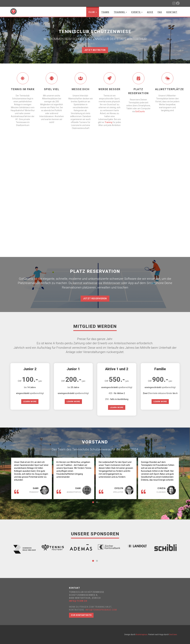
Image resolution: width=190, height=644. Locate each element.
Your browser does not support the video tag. (95, 204)
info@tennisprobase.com (101, 610)
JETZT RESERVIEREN (95, 299)
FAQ (160, 12)
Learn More (30, 401)
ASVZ (150, 12)
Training (108, 122)
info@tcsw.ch (78, 601)
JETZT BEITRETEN (95, 50)
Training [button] (120, 12)
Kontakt (172, 12)
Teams (105, 12)
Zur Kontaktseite (81, 615)
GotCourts (140, 111)
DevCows (173, 635)
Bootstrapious (142, 635)
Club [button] (93, 12)
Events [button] (137, 12)
